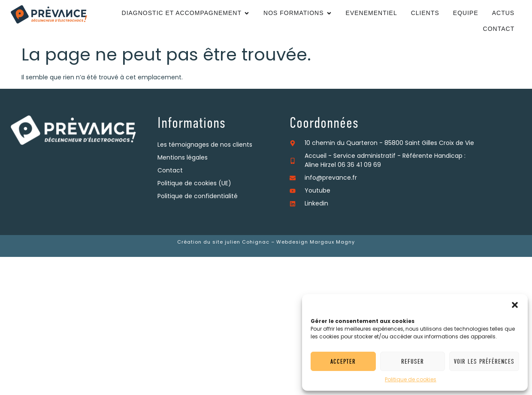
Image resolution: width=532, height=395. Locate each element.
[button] (515, 305)
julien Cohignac (247, 243)
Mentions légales (183, 158)
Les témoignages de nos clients (205, 145)
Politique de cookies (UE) (194, 184)
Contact (170, 171)
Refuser (413, 362)
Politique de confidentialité (198, 197)
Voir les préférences (484, 362)
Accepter (343, 362)
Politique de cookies (411, 380)
